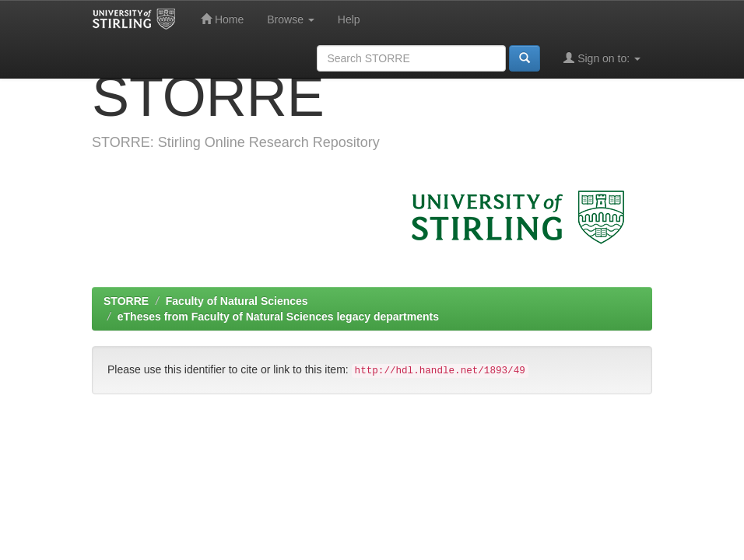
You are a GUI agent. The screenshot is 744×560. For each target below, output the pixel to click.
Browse (291, 19)
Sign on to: (602, 58)
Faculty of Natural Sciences (237, 301)
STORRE (126, 301)
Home (222, 19)
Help (349, 19)
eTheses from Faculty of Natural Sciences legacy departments (278, 317)
